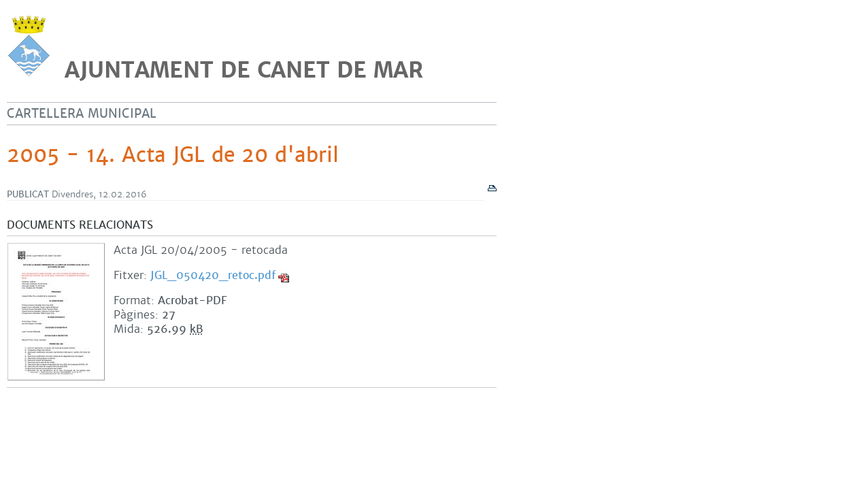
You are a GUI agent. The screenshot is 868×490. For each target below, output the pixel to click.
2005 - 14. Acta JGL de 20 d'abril (173, 155)
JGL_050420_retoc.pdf (213, 275)
